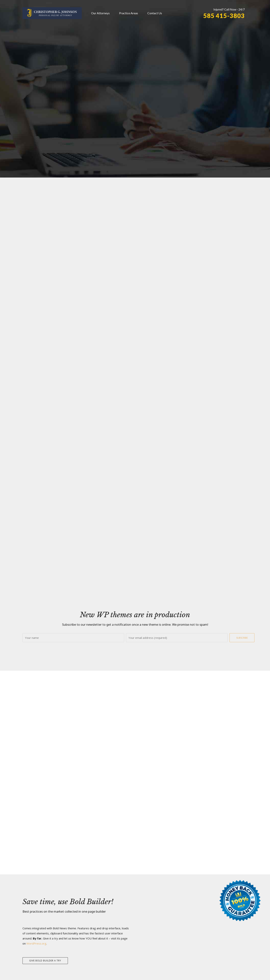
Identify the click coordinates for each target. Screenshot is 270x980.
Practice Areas (129, 13)
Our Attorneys (100, 13)
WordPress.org (36, 943)
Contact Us (155, 13)
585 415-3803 (224, 16)
